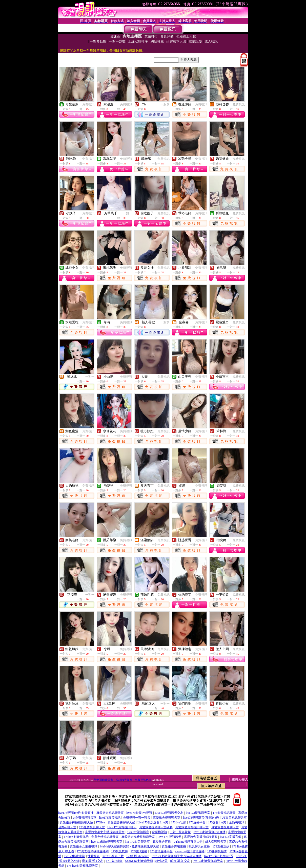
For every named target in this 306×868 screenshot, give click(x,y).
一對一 (128, 213)
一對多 (165, 104)
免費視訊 (88, 104)
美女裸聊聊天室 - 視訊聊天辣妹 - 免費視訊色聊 (122, 780)
